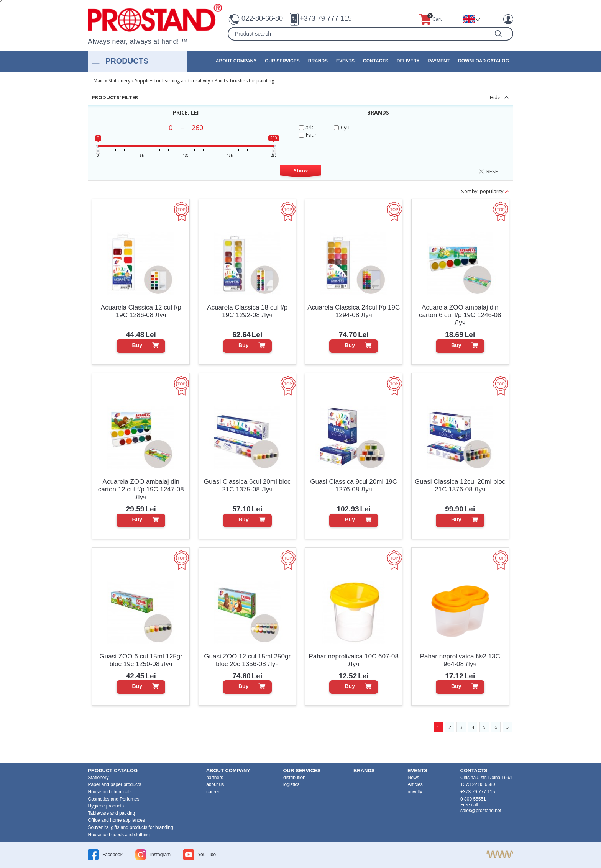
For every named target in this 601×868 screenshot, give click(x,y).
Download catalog (484, 61)
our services (282, 61)
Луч (342, 127)
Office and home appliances (117, 820)
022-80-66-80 (262, 18)
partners (215, 778)
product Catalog (113, 771)
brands (318, 61)
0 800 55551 (473, 799)
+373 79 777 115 (326, 18)
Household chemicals (110, 792)
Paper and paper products (115, 784)
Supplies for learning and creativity (172, 81)
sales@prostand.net (481, 811)
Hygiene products (106, 806)
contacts (376, 61)
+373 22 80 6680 (478, 784)
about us (215, 784)
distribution (294, 778)
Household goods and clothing (119, 835)
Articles (415, 784)
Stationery (119, 81)
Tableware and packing (112, 813)
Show (301, 170)
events (345, 61)
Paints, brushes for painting (244, 81)
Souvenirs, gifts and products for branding (131, 827)
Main (99, 81)
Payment (439, 61)
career (213, 792)
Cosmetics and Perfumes (114, 799)
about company (236, 61)
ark (306, 127)
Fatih (308, 135)
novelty (415, 792)
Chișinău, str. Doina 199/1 (487, 778)
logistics (291, 784)
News (414, 778)
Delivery (408, 61)
